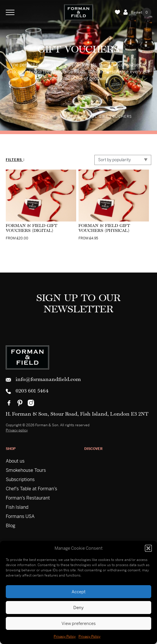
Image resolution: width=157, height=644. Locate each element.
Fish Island (17, 507)
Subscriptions (20, 479)
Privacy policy (17, 430)
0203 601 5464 (27, 391)
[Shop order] (123, 160)
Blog (11, 526)
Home (31, 117)
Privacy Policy (65, 637)
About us (15, 461)
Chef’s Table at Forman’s (31, 489)
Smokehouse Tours (26, 470)
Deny (78, 608)
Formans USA (20, 516)
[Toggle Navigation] (10, 12)
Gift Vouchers (63, 117)
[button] (148, 548)
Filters (15, 160)
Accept (78, 592)
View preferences (79, 623)
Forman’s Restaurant (28, 498)
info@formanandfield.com (43, 380)
